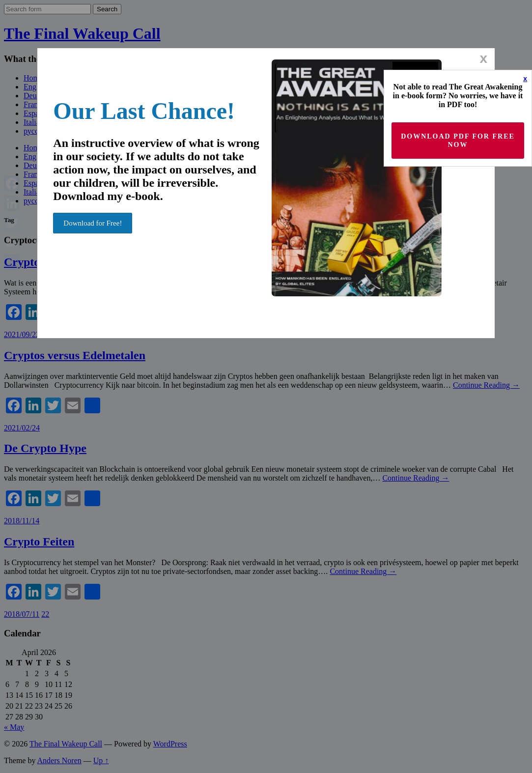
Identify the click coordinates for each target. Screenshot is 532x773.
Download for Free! (93, 223)
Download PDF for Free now (458, 141)
